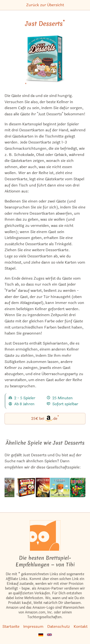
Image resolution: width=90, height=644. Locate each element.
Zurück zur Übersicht (45, 5)
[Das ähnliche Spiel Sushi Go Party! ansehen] (25, 487)
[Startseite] (45, 536)
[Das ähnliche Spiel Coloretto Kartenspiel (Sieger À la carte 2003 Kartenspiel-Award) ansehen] (78, 487)
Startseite (11, 626)
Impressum (33, 626)
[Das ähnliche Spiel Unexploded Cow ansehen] (9, 487)
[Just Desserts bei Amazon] (45, 62)
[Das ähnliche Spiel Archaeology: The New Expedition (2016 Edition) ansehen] (43, 487)
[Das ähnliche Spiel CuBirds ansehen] (60, 487)
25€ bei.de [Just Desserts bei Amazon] (45, 418)
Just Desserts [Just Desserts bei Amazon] (45, 24)
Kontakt (81, 626)
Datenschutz (59, 626)
